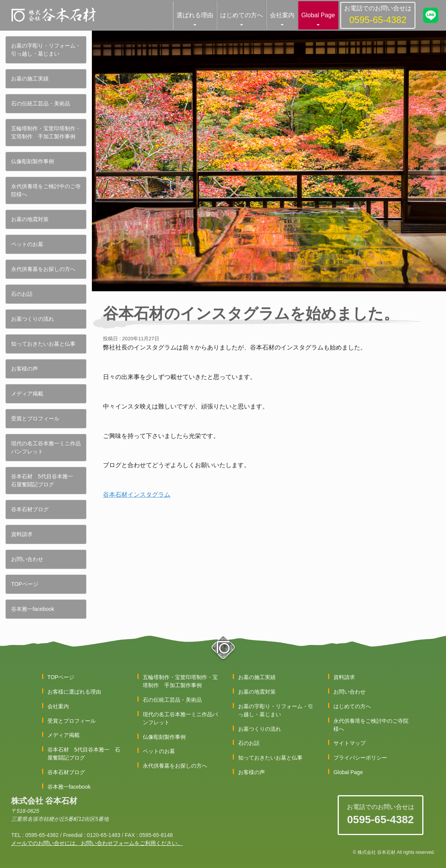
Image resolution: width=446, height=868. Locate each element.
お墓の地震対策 (30, 219)
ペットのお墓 (27, 244)
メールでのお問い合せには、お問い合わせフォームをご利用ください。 (97, 843)
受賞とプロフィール (35, 418)
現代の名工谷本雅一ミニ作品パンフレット (46, 447)
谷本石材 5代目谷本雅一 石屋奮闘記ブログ (45, 480)
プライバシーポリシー (360, 758)
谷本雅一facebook (33, 609)
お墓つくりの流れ (33, 319)
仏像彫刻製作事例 (33, 161)
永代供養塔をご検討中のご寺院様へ (46, 190)
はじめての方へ (242, 15)
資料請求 (22, 534)
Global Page (318, 15)
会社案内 (282, 15)
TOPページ (25, 584)
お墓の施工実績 (30, 79)
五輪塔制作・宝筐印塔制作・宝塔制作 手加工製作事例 (46, 132)
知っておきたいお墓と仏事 (43, 344)
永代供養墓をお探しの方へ (43, 269)
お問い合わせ (27, 559)
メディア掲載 (27, 394)
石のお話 (22, 294)
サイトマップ (350, 743)
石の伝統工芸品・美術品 (41, 103)
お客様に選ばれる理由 (74, 692)
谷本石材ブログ (30, 509)
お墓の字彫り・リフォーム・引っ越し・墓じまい (46, 50)
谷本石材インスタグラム (137, 495)
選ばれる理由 (195, 15)
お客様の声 (25, 369)
